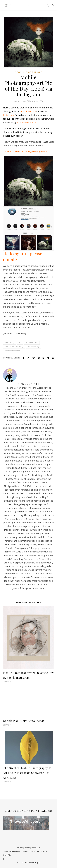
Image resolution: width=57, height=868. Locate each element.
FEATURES (36, 851)
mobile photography (14, 347)
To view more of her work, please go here (25, 151)
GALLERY (7, 855)
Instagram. (9, 115)
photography (33, 347)
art (20, 343)
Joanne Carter (32, 343)
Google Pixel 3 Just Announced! (23, 721)
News (18, 72)
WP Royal (36, 862)
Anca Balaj (9, 343)
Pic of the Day (33, 72)
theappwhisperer (12, 351)
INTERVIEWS (14, 851)
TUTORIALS (26, 851)
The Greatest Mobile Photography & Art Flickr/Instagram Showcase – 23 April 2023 (27, 773)
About (44, 851)
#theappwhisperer (26, 122)
